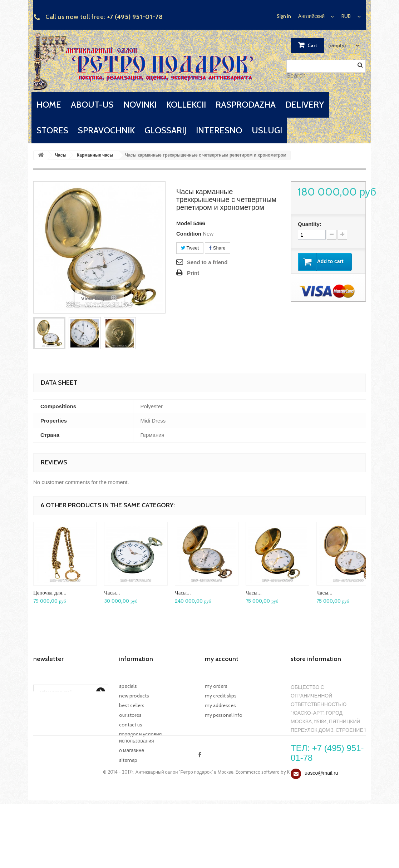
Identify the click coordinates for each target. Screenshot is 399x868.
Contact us (131, 725)
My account (222, 659)
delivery (305, 105)
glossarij (165, 130)
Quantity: (310, 224)
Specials (128, 686)
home (49, 105)
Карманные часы (95, 155)
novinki (140, 105)
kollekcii (186, 105)
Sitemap (128, 760)
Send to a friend (207, 262)
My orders (216, 686)
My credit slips (221, 696)
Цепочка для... (50, 593)
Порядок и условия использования (140, 738)
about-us (92, 105)
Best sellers (132, 705)
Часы (61, 155)
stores (52, 130)
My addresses (220, 705)
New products (134, 696)
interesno (219, 130)
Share (217, 248)
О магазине (132, 750)
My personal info (224, 715)
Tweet (190, 248)
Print (193, 273)
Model (184, 223)
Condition (189, 234)
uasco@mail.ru (321, 773)
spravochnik (106, 130)
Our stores (130, 715)
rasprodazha (246, 105)
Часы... (112, 593)
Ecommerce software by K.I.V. (266, 836)
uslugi (267, 130)
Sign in (284, 16)
